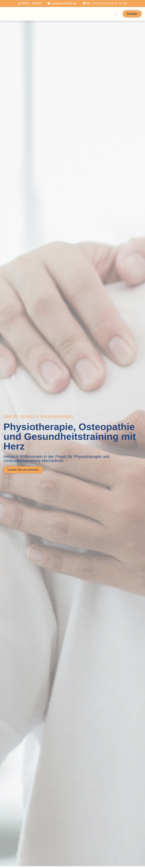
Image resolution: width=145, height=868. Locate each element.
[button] (116, 14)
